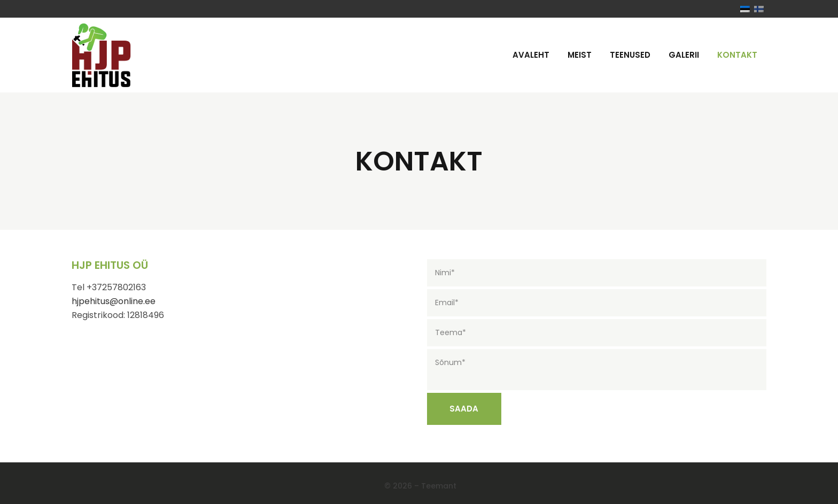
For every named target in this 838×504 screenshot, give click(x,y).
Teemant (439, 486)
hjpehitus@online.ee (114, 301)
